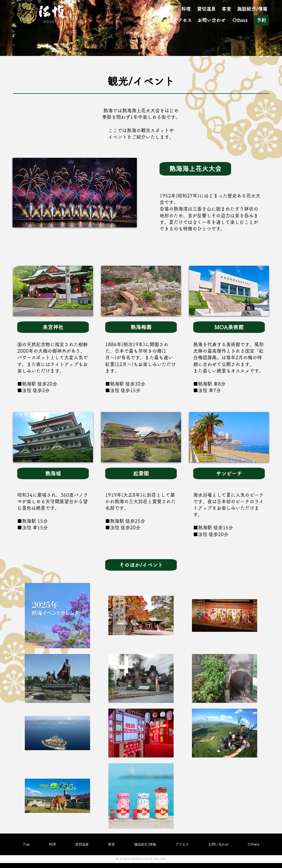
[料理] (186, 9)
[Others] (240, 20)
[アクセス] (182, 20)
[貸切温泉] (206, 9)
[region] (75, 209)
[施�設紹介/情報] (252, 9)
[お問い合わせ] (211, 20)
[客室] (226, 9)
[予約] (261, 20)
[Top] (169, 9)
